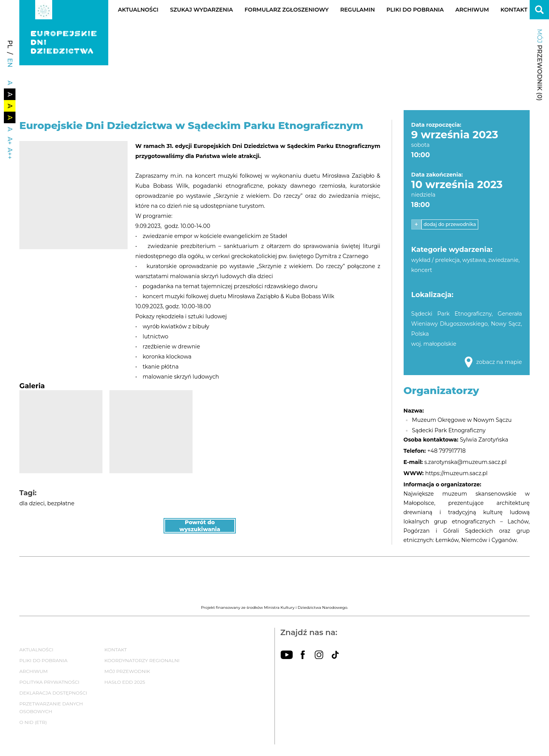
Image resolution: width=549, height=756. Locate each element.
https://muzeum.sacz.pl (456, 473)
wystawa (474, 260)
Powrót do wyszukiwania (200, 526)
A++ (10, 153)
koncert (422, 270)
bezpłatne (61, 503)
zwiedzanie (503, 260)
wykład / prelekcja (436, 260)
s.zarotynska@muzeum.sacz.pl (466, 462)
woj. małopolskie (434, 344)
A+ (10, 141)
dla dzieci (32, 503)
